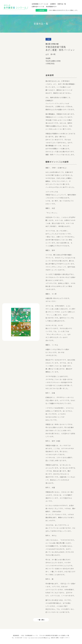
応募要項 (53, 4)
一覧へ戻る (41, 620)
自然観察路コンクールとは (40, 4)
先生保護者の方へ (52, 6)
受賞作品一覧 (62, 4)
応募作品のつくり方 (38, 6)
